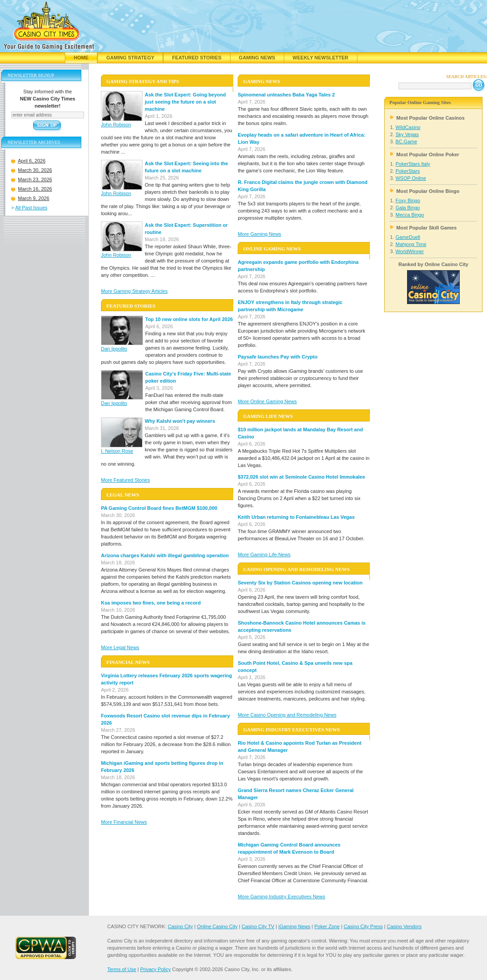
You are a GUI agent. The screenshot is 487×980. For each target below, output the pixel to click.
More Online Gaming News (267, 401)
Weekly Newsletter (321, 58)
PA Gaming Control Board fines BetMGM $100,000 (159, 508)
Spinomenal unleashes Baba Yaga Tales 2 (286, 95)
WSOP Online (411, 178)
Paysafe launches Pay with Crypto (278, 357)
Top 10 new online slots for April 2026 (189, 319)
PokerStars (407, 171)
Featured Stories (197, 58)
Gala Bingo (407, 208)
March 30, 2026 (35, 170)
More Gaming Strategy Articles (134, 291)
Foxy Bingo (408, 200)
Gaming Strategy (130, 58)
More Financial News (124, 822)
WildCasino (408, 127)
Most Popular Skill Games (426, 228)
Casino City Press (363, 926)
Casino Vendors (404, 926)
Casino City (180, 926)
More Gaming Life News (264, 555)
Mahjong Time (411, 244)
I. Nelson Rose (117, 451)
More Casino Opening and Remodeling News (287, 715)
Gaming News (257, 58)
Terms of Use (122, 969)
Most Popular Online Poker (428, 154)
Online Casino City (217, 926)
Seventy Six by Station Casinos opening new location (300, 583)
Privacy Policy (155, 969)
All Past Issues (31, 208)
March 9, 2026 (34, 198)
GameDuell (408, 237)
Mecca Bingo (410, 215)
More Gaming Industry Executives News (281, 897)
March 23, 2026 (35, 179)
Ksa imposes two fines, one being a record (151, 603)
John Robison (116, 125)
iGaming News (294, 926)
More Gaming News (259, 234)
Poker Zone (327, 926)
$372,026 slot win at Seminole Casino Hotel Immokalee (301, 477)
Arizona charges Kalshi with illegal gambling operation (165, 555)
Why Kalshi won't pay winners (180, 421)
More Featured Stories (125, 480)
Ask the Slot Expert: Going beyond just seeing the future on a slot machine (185, 102)
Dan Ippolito (114, 349)
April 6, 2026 (32, 161)
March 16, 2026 (35, 189)
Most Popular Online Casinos (430, 118)
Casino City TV (258, 926)
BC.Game (406, 142)
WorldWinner (409, 251)
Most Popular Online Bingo (428, 191)
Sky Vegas (407, 134)
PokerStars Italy (413, 164)
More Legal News (120, 647)
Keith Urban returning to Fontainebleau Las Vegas (296, 517)
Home (81, 58)
